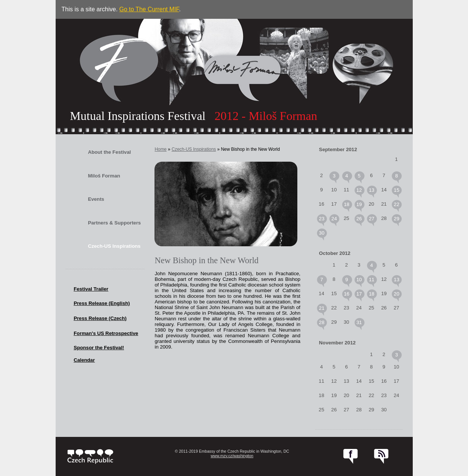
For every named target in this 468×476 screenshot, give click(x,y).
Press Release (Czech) (100, 318)
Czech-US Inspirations (114, 246)
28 (322, 322)
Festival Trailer (91, 289)
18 (347, 204)
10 (359, 280)
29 (397, 219)
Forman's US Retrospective (106, 333)
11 (372, 280)
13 (372, 190)
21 (322, 308)
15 (397, 190)
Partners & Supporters (114, 223)
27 (372, 219)
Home (161, 149)
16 (347, 294)
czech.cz (90, 456)
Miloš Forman (104, 176)
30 (322, 233)
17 (359, 294)
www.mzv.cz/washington (232, 456)
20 (397, 294)
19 (359, 204)
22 (397, 204)
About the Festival (109, 152)
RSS (381, 456)
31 (359, 322)
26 (359, 219)
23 (322, 219)
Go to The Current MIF (149, 9)
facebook (351, 456)
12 (359, 190)
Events (96, 199)
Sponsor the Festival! (99, 348)
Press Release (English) (102, 303)
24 (334, 219)
